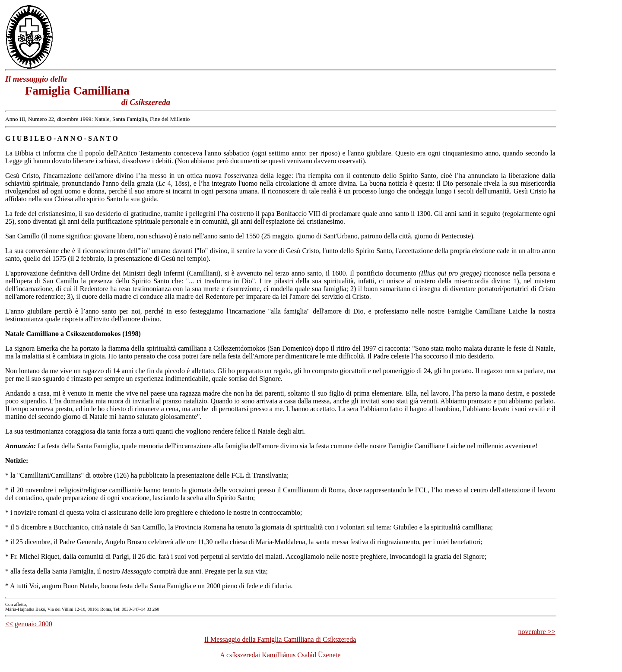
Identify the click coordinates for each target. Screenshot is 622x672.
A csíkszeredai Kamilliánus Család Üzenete (280, 655)
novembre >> (537, 632)
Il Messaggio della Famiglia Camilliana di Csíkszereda (280, 639)
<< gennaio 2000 (29, 624)
